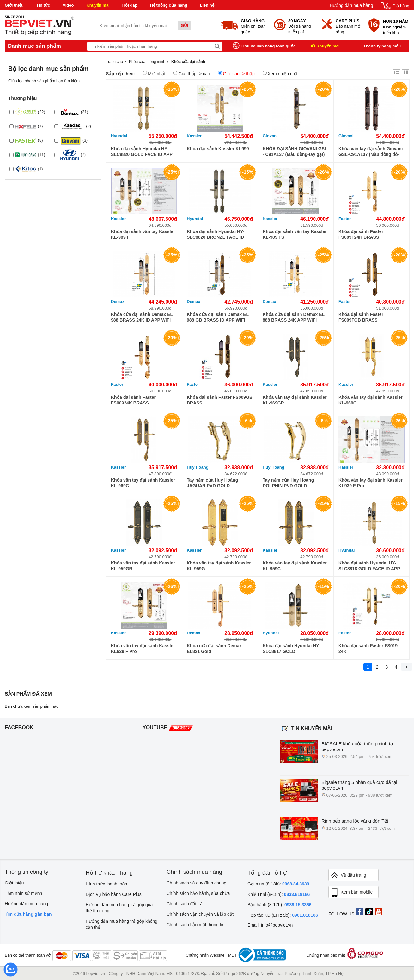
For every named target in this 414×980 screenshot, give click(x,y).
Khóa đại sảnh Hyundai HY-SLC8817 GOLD (291, 649)
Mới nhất (154, 74)
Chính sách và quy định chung (196, 883)
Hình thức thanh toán (106, 884)
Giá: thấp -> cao (192, 74)
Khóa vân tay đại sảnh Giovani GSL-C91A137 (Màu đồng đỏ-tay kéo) (371, 152)
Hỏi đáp (130, 5)
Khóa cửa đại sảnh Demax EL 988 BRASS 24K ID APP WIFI (142, 317)
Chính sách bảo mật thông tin (195, 925)
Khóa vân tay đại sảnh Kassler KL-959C (295, 566)
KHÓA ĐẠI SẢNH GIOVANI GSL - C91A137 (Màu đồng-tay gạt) (295, 151)
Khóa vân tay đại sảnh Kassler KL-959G (219, 566)
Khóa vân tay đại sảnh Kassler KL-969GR (295, 400)
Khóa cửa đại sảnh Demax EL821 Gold (214, 649)
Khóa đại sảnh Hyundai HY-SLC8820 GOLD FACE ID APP (142, 151)
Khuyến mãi (98, 5)
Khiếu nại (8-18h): (279, 894)
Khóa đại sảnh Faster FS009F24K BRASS (361, 234)
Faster (345, 219)
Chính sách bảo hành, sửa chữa (198, 893)
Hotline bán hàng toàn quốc (268, 46)
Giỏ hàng (401, 6)
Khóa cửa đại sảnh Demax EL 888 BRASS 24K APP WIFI (294, 317)
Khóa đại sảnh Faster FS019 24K (368, 649)
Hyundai (119, 136)
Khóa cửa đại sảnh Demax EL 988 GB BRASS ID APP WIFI (218, 317)
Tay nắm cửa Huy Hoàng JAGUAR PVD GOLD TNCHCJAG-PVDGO (212, 483)
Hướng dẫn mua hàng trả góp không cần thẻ (122, 924)
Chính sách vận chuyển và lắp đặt (200, 914)
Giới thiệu (14, 5)
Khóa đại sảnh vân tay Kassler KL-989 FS (295, 234)
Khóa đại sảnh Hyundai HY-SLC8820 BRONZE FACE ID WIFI (216, 234)
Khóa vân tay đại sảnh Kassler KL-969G (371, 400)
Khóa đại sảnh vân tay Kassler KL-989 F (143, 234)
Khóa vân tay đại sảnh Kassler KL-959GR (143, 566)
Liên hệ (207, 5)
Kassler (194, 136)
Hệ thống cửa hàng (169, 5)
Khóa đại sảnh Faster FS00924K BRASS (133, 400)
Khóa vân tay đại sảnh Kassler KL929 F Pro (143, 649)
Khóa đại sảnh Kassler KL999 (218, 149)
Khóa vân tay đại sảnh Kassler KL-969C (143, 483)
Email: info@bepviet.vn (270, 925)
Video (68, 5)
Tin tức (43, 5)
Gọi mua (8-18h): (278, 884)
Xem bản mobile (351, 892)
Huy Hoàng (198, 467)
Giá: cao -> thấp (236, 74)
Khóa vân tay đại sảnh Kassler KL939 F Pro (371, 483)
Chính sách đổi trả (185, 904)
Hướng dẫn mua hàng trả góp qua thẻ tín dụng (119, 908)
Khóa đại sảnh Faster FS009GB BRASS (220, 400)
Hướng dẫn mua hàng (351, 5)
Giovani (270, 136)
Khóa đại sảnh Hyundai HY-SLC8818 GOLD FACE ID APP (369, 566)
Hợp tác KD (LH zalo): (283, 915)
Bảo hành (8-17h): (280, 905)
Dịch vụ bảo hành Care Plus (114, 894)
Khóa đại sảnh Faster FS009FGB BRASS (361, 317)
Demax (118, 302)
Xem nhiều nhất (281, 74)
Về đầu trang (348, 875)
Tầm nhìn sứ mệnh (23, 893)
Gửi (185, 25)
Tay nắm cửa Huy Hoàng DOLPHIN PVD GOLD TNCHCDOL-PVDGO (288, 483)
